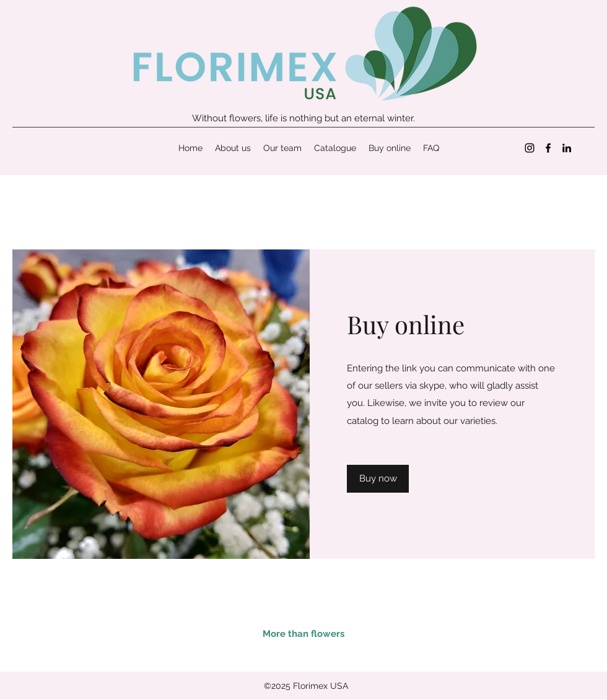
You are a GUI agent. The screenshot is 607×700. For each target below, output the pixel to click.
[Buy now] (378, 479)
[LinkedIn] (567, 148)
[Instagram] (530, 148)
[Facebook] (548, 148)
